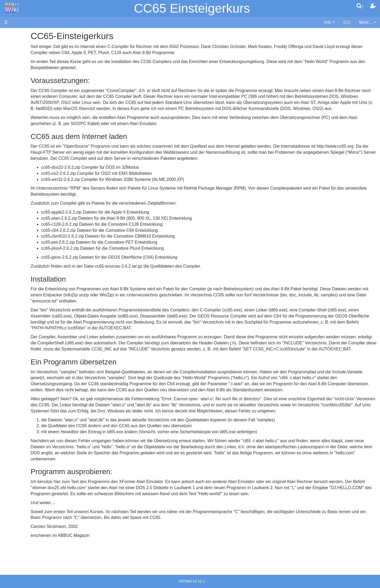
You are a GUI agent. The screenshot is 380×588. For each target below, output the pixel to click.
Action (20, 129)
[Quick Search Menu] (360, 6)
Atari (11, 7)
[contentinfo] (329, 23)
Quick (20, 207)
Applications (15, 61)
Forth (19, 153)
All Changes (15, 96)
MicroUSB (13, 87)
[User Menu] (373, 6)
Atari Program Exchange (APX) (33, 290)
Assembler (25, 135)
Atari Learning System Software (34, 299)
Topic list (12, 78)
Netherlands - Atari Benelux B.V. (45, 368)
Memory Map (16, 69)
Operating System (31, 240)
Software (12, 52)
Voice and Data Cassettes (28, 281)
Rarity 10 (12, 395)
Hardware (13, 43)
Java (19, 165)
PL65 (19, 201)
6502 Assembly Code (34, 252)
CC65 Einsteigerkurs (192, 8)
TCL (18, 213)
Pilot (19, 196)
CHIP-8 (21, 226)
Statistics (12, 401)
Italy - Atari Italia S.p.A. (36, 362)
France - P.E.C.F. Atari (35, 343)
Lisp (18, 171)
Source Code (27, 246)
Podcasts (13, 323)
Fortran (21, 159)
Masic (20, 183)
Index (9, 114)
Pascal (21, 189)
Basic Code (25, 259)
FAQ (8, 105)
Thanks (11, 389)
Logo (19, 177)
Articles (11, 34)
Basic (20, 141)
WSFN (21, 220)
